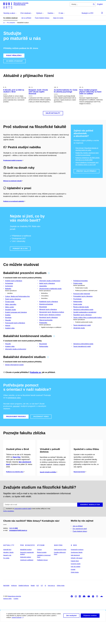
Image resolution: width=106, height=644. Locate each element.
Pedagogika (43, 333)
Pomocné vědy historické (82, 304)
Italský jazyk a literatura (47, 293)
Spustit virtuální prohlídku (48, 494)
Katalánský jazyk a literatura (49, 311)
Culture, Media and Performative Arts (17, 306)
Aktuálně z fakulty (8, 575)
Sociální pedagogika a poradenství (85, 322)
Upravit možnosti (18, 641)
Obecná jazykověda (46, 330)
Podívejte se (35, 382)
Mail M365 (6, 608)
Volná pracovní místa (60, 572)
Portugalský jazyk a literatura (83, 306)
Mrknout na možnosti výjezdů (12, 191)
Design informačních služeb (14, 375)
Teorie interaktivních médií (82, 335)
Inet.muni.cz (51, 608)
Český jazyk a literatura (13, 309)
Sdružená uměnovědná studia (83, 319)
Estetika (8, 325)
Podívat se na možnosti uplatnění (14, 211)
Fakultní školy (75, 583)
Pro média (6, 580)
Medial (33, 608)
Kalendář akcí (7, 572)
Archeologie (9, 293)
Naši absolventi (75, 577)
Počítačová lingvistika (80, 291)
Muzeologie (43, 317)
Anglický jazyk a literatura (14, 291)
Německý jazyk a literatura (48, 319)
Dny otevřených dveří (80, 551)
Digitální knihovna (24, 608)
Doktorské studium (26, 579)
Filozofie (8, 330)
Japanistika (43, 296)
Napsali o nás (7, 577)
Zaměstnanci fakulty (77, 575)
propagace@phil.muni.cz (18, 553)
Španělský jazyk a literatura (82, 325)
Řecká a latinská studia (81, 317)
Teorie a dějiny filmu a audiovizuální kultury (88, 327)
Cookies (16, 621)
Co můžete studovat (10, 18)
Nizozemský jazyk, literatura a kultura (52, 322)
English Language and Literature (16, 322)
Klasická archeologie (46, 314)
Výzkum (41, 567)
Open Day (17, 479)
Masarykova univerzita (14, 618)
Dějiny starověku (11, 314)
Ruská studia (78, 314)
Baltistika (8, 298)
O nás (74, 567)
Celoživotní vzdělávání (27, 582)
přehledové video (14, 408)
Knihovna (14, 608)
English (100, 4)
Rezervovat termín (79, 494)
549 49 (14, 550)
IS (45, 608)
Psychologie (77, 309)
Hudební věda (10, 338)
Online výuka (61, 608)
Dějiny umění (10, 317)
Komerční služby (76, 586)
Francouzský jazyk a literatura (15, 333)
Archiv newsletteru (9, 533)
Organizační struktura (77, 572)
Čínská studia (10, 312)
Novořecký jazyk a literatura (48, 327)
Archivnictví (9, 296)
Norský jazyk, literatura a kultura (50, 325)
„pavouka (16, 416)
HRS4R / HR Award (77, 580)
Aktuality (9, 567)
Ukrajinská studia (79, 338)
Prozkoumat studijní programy (13, 170)
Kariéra (58, 567)
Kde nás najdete (76, 589)
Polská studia (78, 293)
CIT (42, 608)
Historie (8, 335)
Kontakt (73, 592)
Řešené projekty (42, 575)
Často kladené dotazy (42, 18)
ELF (38, 608)
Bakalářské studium (26, 572)
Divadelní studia (10, 320)
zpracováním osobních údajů (23, 531)
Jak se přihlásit (26, 18)
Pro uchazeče (27, 567)
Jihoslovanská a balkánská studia (50, 298)
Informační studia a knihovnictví (50, 291)
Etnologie (8, 327)
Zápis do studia (58, 18)
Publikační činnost (42, 582)
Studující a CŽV (87, 13)
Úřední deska (75, 595)
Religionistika (78, 312)
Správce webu (7, 621)
